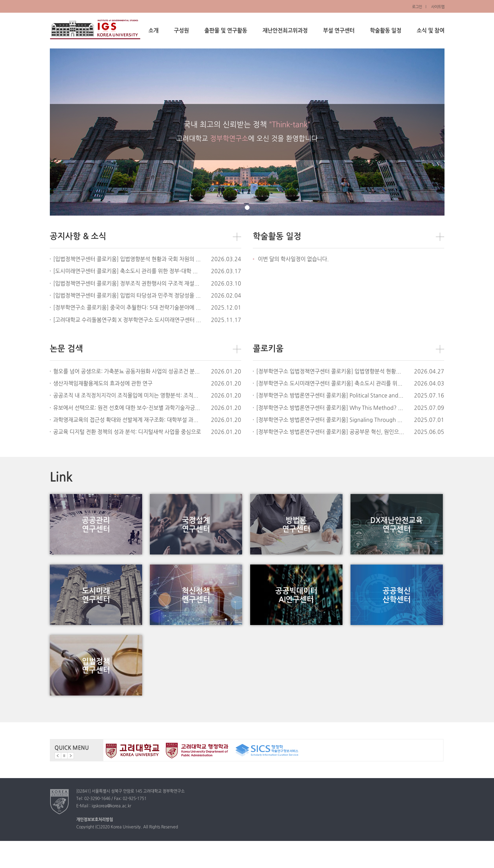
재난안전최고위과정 (285, 31)
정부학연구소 (95, 29)
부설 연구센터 (339, 31)
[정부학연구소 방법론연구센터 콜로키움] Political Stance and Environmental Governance (330, 396)
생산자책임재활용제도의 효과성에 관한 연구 (103, 384)
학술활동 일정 (386, 31)
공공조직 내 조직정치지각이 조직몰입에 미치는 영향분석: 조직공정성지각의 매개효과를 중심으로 (127, 396)
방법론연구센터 (296, 529)
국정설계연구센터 (196, 529)
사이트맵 (438, 7)
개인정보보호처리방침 (95, 847)
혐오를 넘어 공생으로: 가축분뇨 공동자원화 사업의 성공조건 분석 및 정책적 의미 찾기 (127, 372)
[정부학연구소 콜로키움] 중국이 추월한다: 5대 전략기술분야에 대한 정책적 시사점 (127, 308)
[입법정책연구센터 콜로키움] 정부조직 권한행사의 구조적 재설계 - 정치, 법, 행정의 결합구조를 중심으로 (127, 284)
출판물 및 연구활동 (226, 31)
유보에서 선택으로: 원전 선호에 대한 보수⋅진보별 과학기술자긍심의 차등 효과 (127, 408)
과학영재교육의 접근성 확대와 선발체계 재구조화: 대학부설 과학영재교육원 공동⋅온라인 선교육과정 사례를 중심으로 (127, 420)
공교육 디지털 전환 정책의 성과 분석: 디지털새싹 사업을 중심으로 (127, 432)
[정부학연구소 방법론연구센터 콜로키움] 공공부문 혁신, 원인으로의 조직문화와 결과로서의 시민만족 (330, 432)
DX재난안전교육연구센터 (397, 529)
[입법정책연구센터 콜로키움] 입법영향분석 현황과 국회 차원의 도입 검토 (127, 259)
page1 (247, 208)
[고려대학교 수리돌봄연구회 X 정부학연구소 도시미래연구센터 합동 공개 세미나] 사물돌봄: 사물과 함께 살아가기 (127, 320)
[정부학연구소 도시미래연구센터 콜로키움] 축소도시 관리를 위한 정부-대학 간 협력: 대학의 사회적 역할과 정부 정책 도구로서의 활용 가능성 (330, 384)
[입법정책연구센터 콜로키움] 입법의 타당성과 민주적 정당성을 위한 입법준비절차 (127, 296)
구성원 (181, 31)
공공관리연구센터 (96, 529)
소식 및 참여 (431, 31)
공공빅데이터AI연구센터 (296, 609)
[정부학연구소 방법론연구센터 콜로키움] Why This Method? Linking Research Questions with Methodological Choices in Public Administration (330, 408)
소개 (154, 31)
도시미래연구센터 (96, 609)
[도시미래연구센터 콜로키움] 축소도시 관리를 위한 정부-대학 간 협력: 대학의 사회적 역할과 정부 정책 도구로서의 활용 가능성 (127, 271)
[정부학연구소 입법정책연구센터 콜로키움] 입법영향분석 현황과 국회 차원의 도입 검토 (330, 372)
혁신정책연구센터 (196, 609)
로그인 (417, 7)
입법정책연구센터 (96, 688)
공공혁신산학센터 (397, 609)
